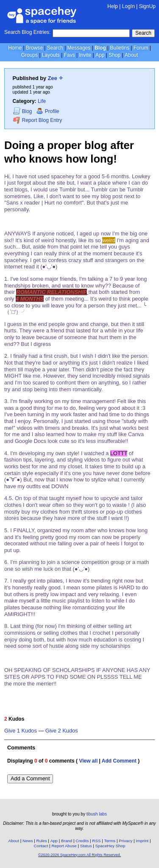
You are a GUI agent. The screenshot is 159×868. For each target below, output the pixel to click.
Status (86, 846)
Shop (114, 55)
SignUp (147, 6)
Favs (70, 55)
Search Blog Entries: (27, 32)
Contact (41, 846)
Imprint (142, 841)
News (28, 841)
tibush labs (97, 814)
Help (113, 6)
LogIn (128, 6)
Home (15, 48)
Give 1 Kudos (21, 731)
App (100, 55)
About (131, 55)
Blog (100, 48)
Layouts (51, 55)
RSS (96, 841)
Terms (110, 841)
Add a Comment (30, 778)
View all (88, 761)
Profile (48, 111)
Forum (141, 48)
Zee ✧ (56, 78)
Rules (42, 841)
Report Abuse (64, 846)
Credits (82, 841)
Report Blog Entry (38, 120)
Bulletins (120, 48)
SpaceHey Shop (110, 846)
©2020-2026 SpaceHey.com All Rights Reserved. (79, 855)
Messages (79, 48)
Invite (85, 55)
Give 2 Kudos (62, 731)
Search (143, 33)
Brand (67, 841)
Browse (34, 48)
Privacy (126, 841)
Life (42, 101)
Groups (29, 55)
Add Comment (119, 761)
